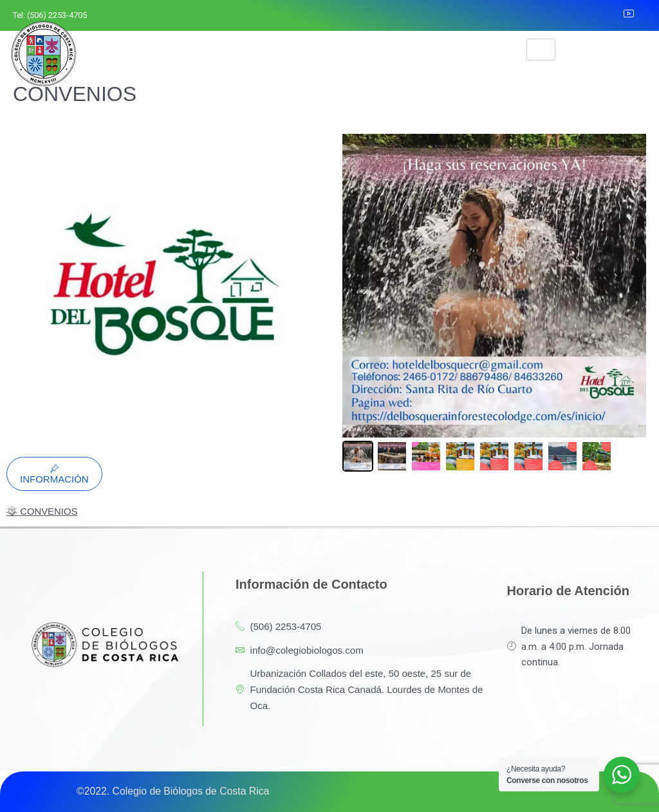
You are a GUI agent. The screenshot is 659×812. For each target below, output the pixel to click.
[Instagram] (580, 15)
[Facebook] (551, 15)
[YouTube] (636, 15)
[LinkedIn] (608, 15)
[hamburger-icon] (541, 50)
